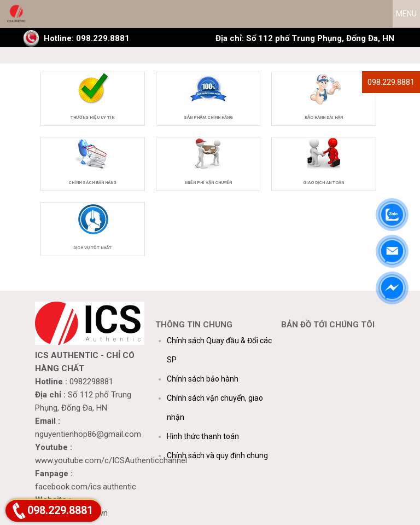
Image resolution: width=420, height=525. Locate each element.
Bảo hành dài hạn (324, 117)
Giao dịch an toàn (323, 183)
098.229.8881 (391, 82)
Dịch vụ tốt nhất (92, 248)
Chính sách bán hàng (92, 183)
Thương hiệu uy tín (92, 117)
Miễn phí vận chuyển (208, 183)
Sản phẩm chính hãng (208, 117)
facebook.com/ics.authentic (86, 487)
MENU (406, 14)
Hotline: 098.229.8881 (87, 38)
